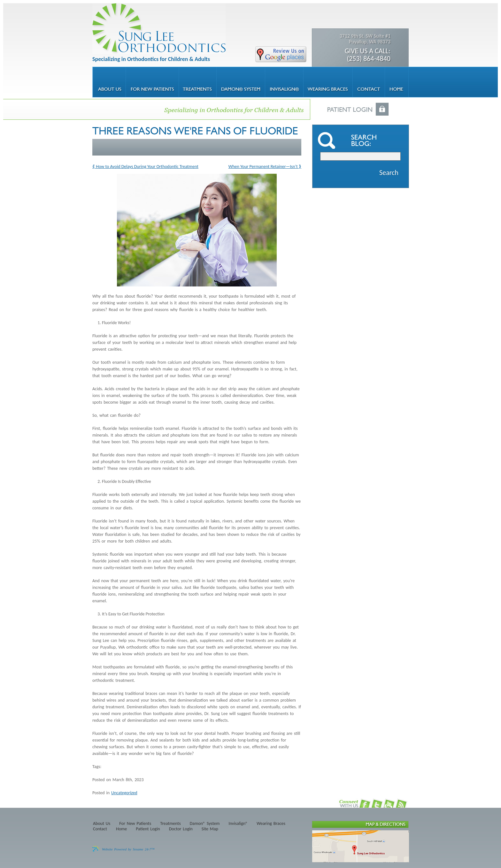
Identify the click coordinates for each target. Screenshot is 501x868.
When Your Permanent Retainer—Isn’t (263, 167)
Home (121, 829)
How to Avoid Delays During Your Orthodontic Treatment (147, 167)
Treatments (170, 824)
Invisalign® (238, 824)
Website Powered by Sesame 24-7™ (128, 849)
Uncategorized (124, 793)
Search (389, 173)
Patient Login (148, 829)
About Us (102, 824)
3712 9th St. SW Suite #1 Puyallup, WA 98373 (362, 48)
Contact (100, 829)
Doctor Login (181, 829)
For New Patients (135, 824)
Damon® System (205, 824)
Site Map (210, 829)
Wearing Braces (271, 824)
